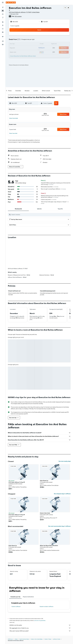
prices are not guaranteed (40, 620)
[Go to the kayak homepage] (11, 2)
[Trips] (3, 37)
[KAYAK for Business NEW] (3, 32)
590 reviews (18, 16)
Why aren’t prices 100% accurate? (40, 631)
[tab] (18, 209)
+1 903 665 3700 (14, 14)
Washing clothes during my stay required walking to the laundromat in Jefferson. (55, 196)
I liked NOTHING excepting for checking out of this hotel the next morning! (56, 184)
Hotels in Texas (48, 639)
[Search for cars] (3, 14)
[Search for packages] (3, 17)
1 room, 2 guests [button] (15, 26)
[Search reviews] (41, 215)
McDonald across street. (50, 187)
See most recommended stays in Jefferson (59, 526)
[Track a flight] (3, 29)
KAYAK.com (10, 639)
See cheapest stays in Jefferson (62, 494)
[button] (3, 2)
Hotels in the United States (37, 639)
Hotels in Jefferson (16, 606)
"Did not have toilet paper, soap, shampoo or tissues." (55, 202)
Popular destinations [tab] (28, 597)
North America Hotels (24, 639)
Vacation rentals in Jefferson (46, 606)
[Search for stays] (3, 11)
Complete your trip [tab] (15, 597)
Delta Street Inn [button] (44, 481)
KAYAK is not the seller (40, 625)
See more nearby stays (65, 461)
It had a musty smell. (49, 199)
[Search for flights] (3, 7)
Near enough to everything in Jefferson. (53, 189)
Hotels (16, 639)
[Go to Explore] (3, 25)
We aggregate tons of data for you (40, 628)
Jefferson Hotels (57, 639)
